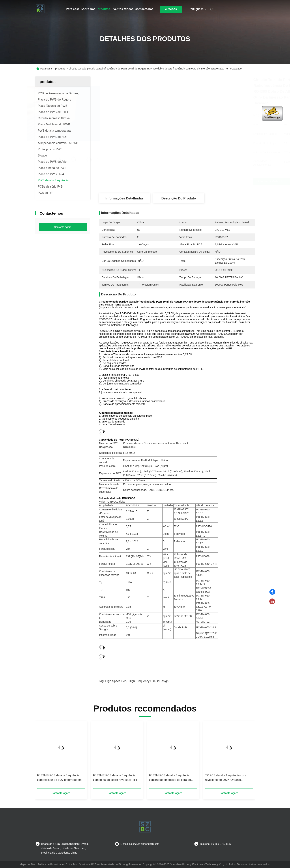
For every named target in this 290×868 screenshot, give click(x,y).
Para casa (73, 9)
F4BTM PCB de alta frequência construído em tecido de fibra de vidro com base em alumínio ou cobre (170, 778)
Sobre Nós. (89, 9)
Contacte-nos (144, 9)
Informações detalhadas (124, 198)
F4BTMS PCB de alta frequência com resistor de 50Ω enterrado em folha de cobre (59, 778)
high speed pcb (116, 681)
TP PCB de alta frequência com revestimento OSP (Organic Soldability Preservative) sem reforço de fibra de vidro (229, 778)
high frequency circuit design (149, 681)
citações (171, 9)
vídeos (129, 9)
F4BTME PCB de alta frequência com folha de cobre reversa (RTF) (115, 778)
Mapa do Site (27, 864)
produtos (104, 9)
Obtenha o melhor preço (203, 181)
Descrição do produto (179, 198)
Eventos (117, 9)
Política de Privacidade (51, 864)
